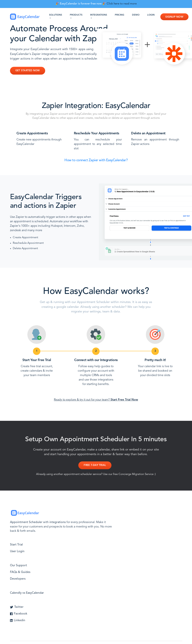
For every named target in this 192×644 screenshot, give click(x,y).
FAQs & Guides (20, 572)
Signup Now (174, 17)
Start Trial (16, 545)
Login (151, 15)
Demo (136, 15)
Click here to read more (122, 4)
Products (76, 15)
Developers (18, 579)
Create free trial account (36, 366)
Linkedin (18, 620)
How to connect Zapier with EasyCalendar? (96, 160)
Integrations (99, 15)
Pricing (120, 15)
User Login (17, 551)
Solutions (56, 15)
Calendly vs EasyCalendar (27, 593)
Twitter (17, 607)
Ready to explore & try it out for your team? (96, 400)
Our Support (19, 566)
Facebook (19, 614)
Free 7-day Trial (95, 465)
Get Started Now (28, 71)
